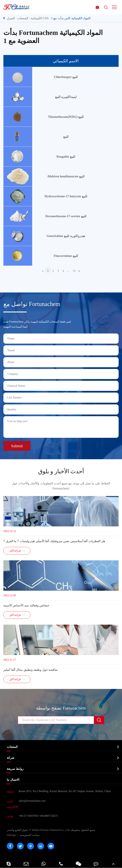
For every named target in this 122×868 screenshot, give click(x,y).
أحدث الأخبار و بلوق (61, 471)
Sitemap (11, 835)
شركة (11, 758)
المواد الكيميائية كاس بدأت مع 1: (71, 18)
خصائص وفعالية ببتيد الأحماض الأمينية (26, 605)
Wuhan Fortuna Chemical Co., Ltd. (51, 830)
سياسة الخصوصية (30, 835)
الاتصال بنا (13, 780)
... (68, 271)
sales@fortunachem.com (32, 801)
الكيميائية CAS (40, 18)
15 (74, 271)
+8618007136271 (49, 816)
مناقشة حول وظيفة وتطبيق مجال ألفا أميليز (31, 670)
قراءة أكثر (17, 551)
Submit (17, 446)
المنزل (11, 18)
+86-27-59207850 (28, 816)
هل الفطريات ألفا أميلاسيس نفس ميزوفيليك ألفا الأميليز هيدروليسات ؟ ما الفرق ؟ (54, 541)
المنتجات (23, 18)
